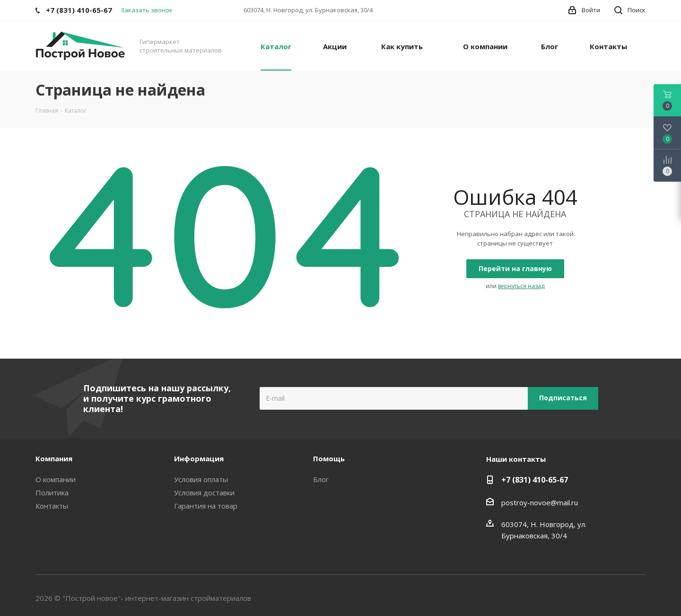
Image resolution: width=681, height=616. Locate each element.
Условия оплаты (201, 479)
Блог (321, 479)
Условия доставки (204, 493)
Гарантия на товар (206, 506)
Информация (199, 458)
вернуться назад (521, 286)
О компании (56, 479)
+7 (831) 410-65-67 (535, 480)
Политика (52, 493)
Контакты (52, 506)
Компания (54, 458)
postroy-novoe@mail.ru (540, 502)
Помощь (329, 458)
